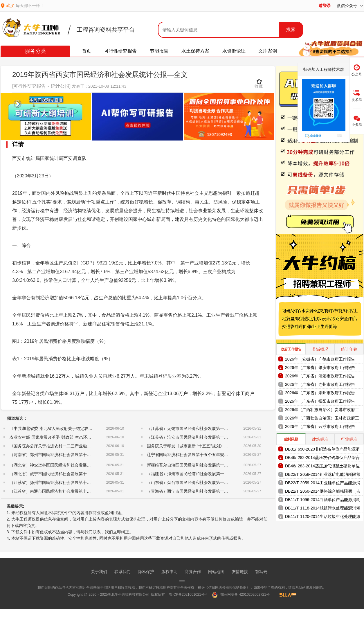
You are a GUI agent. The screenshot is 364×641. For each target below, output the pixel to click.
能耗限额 (291, 439)
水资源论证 (234, 51)
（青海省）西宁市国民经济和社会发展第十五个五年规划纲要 (202, 491)
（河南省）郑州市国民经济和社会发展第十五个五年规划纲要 (64, 455)
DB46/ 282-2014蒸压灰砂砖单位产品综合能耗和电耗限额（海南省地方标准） (322, 459)
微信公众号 (350, 6)
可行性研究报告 (120, 51)
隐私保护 (146, 572)
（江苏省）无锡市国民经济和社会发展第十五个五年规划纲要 (202, 428)
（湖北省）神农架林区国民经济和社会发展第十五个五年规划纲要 (69, 465)
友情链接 (240, 572)
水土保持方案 (195, 51)
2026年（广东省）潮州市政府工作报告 (320, 393)
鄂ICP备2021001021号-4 (188, 595)
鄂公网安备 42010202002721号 (241, 595)
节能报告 (159, 51)
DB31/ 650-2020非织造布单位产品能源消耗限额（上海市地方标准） (322, 450)
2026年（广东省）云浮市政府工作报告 (320, 426)
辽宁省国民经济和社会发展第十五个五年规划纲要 (192, 455)
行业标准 (349, 439)
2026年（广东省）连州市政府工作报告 (320, 384)
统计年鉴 (349, 349)
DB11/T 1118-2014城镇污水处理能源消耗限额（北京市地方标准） (323, 509)
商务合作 (193, 572)
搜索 (291, 29)
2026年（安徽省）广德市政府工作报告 (320, 359)
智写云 (261, 572)
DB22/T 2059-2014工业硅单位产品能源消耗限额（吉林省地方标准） (323, 484)
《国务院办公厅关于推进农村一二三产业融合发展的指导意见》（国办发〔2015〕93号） (90, 446)
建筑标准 (320, 439)
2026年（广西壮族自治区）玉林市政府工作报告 (322, 419)
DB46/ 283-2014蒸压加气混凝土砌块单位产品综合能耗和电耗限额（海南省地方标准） (322, 467)
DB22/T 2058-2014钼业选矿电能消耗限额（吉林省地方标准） (323, 475)
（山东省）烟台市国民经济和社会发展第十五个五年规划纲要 (202, 482)
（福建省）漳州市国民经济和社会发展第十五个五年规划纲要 (202, 474)
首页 (87, 51)
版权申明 (170, 572)
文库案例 (268, 51)
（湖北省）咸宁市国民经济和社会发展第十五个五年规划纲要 (64, 474)
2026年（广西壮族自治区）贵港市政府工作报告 (322, 411)
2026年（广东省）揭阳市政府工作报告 (320, 401)
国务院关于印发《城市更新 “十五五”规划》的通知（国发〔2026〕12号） (213, 446)
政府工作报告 (291, 349)
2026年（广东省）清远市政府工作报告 (320, 376)
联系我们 (122, 572)
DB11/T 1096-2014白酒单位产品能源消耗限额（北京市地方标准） (323, 501)
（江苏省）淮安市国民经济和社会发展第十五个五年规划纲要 (202, 437)
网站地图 (216, 572)
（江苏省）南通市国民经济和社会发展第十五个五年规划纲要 (64, 491)
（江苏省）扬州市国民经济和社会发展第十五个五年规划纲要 (64, 482)
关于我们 (99, 572)
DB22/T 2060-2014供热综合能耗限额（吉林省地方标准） (323, 492)
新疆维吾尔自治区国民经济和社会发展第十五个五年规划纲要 (202, 465)
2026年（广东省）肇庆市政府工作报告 (320, 368)
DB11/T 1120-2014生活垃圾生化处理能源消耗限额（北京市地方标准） (323, 517)
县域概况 (320, 349)
